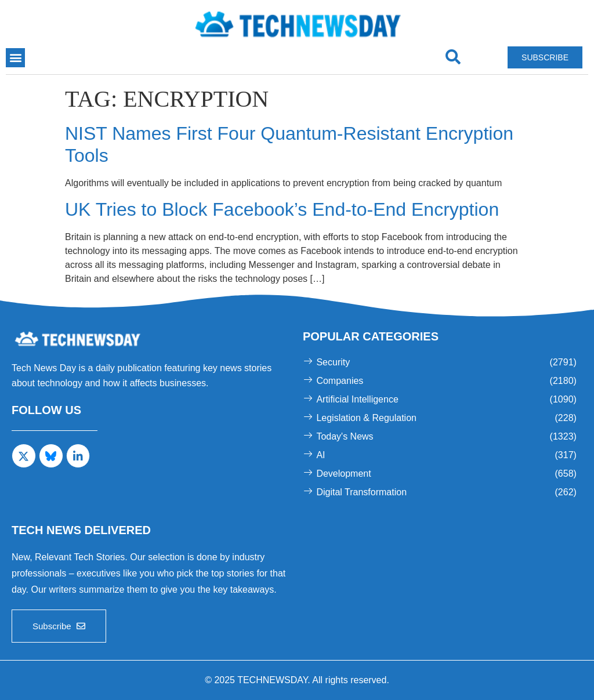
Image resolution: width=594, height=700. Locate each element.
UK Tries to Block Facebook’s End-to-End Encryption (282, 209)
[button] (15, 58)
